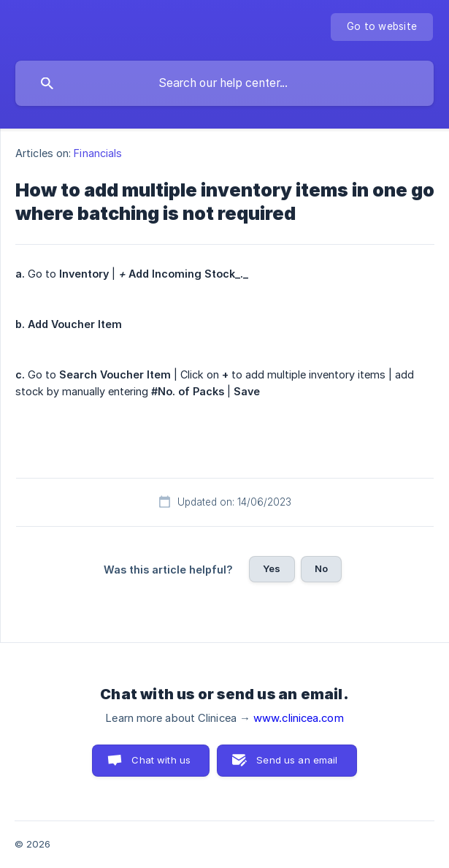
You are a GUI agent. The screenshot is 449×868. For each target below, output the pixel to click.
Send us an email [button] (297, 760)
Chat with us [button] (161, 760)
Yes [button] (272, 568)
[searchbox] (224, 83)
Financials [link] (98, 153)
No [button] (321, 568)
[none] (382, 27)
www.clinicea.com (299, 718)
